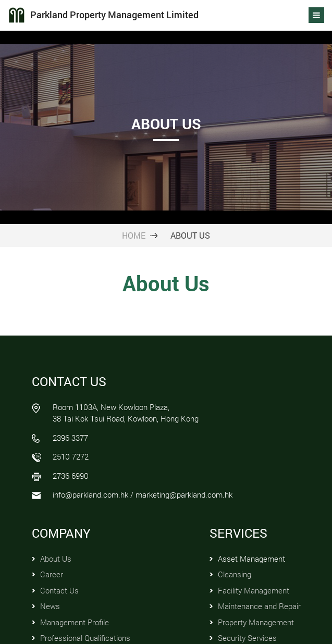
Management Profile (75, 622)
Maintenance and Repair (259, 606)
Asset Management (251, 559)
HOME (134, 235)
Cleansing (235, 574)
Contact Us (59, 590)
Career (52, 574)
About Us (56, 559)
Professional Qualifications (85, 638)
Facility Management (254, 590)
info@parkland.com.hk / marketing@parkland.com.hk (143, 494)
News (50, 606)
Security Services (247, 638)
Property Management (256, 622)
